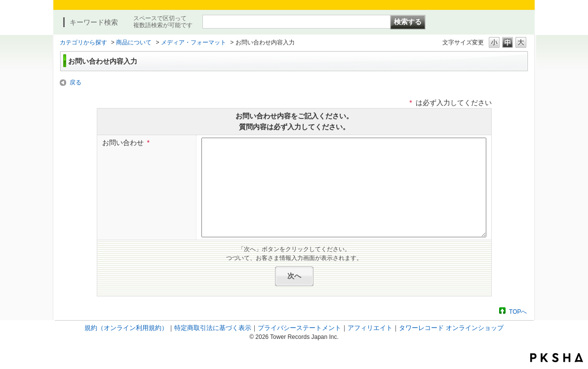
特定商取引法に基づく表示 (213, 328)
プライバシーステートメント (299, 328)
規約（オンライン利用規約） (126, 328)
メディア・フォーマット (194, 42)
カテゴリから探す (83, 42)
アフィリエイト (370, 328)
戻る (76, 82)
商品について (134, 42)
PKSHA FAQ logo (557, 358)
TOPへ (518, 312)
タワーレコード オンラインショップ (451, 328)
